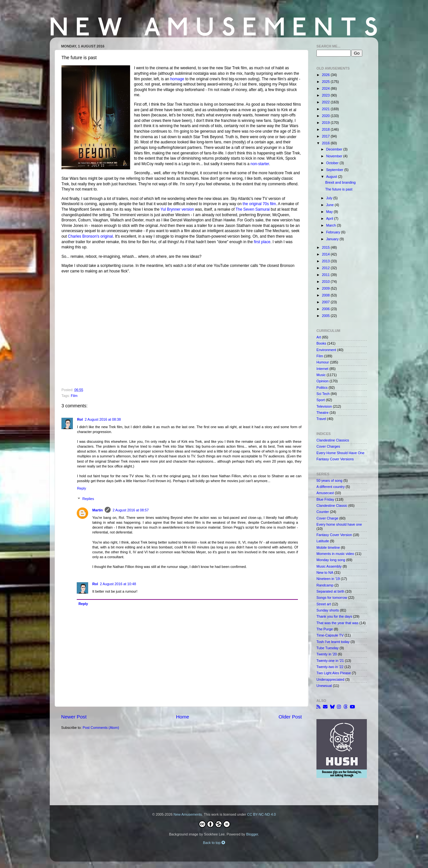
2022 (326, 102)
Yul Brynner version (177, 209)
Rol (80, 419)
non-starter (260, 164)
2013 (326, 261)
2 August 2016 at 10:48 (118, 584)
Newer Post (74, 717)
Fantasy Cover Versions (335, 459)
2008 (326, 295)
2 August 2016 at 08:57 (131, 510)
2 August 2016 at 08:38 (103, 419)
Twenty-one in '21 (330, 661)
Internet (322, 369)
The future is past (339, 189)
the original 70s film (259, 204)
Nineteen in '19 (328, 579)
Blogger (252, 834)
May (330, 212)
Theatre (322, 413)
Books (321, 343)
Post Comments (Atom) (101, 728)
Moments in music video (335, 554)
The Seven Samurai (253, 209)
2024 (326, 88)
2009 (326, 288)
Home (182, 717)
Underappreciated (330, 679)
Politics (322, 388)
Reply (82, 488)
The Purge (325, 629)
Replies (88, 499)
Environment (326, 350)
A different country (331, 487)
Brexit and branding (341, 182)
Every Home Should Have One (341, 453)
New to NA (325, 572)
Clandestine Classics (333, 440)
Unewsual (324, 686)
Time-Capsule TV (330, 635)
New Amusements (188, 814)
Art (319, 337)
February (334, 232)
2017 (326, 136)
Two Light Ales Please (334, 673)
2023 (326, 95)
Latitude (323, 541)
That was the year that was (337, 623)
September (335, 170)
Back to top (214, 843)
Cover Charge (327, 518)
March (332, 225)
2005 (326, 316)
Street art (324, 604)
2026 (326, 75)
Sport (321, 400)
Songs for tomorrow (332, 598)
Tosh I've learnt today (333, 642)
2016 (326, 143)
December (335, 149)
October (333, 163)
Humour (323, 362)
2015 (326, 247)
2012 (326, 268)
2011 (326, 275)
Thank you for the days (334, 616)
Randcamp (325, 585)
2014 (326, 254)
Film (74, 396)
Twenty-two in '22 (330, 667)
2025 (326, 82)
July (330, 198)
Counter (323, 512)
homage (177, 79)
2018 (326, 129)
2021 (326, 109)
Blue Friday (325, 499)
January (333, 239)
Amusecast (325, 493)
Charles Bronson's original (90, 236)
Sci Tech (323, 394)
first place (262, 242)
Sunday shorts (328, 610)
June (330, 205)
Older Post (290, 717)
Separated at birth (330, 591)
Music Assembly (329, 566)
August (332, 177)
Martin (98, 510)
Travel (321, 419)
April (330, 218)
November (335, 156)
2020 (326, 116)
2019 (326, 123)
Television (324, 406)
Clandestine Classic (332, 506)
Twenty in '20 (327, 654)
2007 (326, 302)
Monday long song (331, 560)
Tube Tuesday (328, 648)
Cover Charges (328, 446)
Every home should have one (339, 524)
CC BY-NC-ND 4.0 (261, 814)
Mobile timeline (328, 547)
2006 (326, 309)
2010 (326, 282)
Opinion (322, 381)
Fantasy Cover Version (334, 535)
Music (321, 375)
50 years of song (329, 480)
